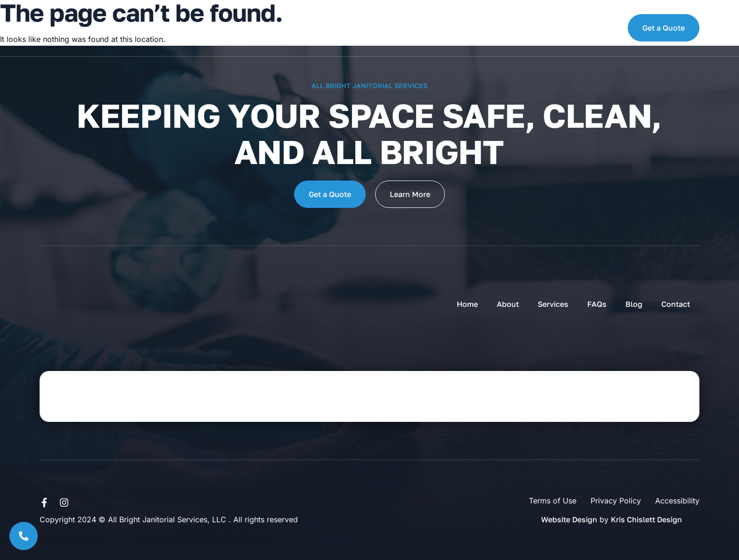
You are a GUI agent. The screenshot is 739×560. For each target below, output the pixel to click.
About (211, 28)
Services (262, 28)
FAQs (309, 28)
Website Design (569, 519)
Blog (349, 28)
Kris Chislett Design (646, 519)
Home (167, 28)
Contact (396, 28)
